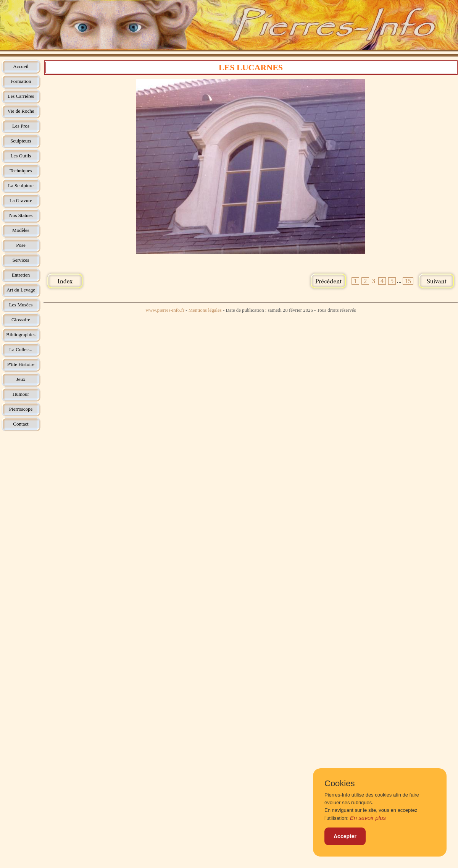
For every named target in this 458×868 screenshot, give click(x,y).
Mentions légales (205, 310)
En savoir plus (368, 818)
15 (408, 281)
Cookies (339, 784)
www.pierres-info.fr (165, 310)
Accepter (345, 836)
